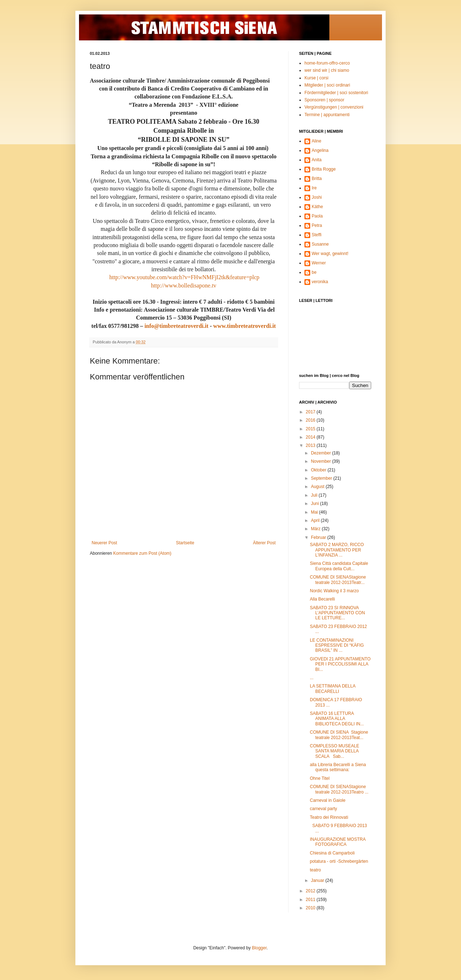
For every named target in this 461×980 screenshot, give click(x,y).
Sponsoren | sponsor (324, 100)
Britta (317, 179)
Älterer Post (264, 543)
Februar (319, 537)
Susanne (320, 244)
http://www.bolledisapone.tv (183, 285)
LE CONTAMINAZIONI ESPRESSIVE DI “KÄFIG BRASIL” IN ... (337, 645)
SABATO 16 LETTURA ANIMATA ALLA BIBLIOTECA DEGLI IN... (337, 719)
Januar (318, 880)
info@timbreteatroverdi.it (176, 326)
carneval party (323, 809)
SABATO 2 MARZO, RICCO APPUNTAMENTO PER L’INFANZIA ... (337, 550)
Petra (317, 225)
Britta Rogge (324, 169)
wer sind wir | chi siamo (327, 70)
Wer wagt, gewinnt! (330, 254)
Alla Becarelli (322, 599)
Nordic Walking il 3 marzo (334, 591)
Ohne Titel (320, 778)
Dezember (322, 453)
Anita (317, 160)
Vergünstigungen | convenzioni (334, 107)
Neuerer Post (104, 543)
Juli (315, 495)
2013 (311, 445)
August (318, 487)
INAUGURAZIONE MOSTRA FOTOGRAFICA (338, 842)
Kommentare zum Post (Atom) (142, 553)
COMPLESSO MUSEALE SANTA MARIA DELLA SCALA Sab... (335, 751)
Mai (315, 512)
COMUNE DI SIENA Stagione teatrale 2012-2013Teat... (339, 735)
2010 (311, 908)
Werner (319, 263)
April (316, 520)
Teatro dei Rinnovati (329, 817)
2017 (311, 412)
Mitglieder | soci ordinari (327, 85)
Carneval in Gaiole (328, 800)
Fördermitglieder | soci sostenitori (336, 93)
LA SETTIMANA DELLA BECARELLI (333, 689)
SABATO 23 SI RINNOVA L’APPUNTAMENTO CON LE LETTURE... (337, 613)
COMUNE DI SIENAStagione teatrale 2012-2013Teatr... (338, 580)
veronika (320, 282)
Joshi (317, 197)
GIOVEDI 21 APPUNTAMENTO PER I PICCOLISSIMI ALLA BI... (340, 664)
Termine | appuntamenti (327, 115)
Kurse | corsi (316, 78)
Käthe (317, 207)
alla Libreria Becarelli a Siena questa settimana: (338, 767)
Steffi (317, 235)
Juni (315, 504)
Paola (317, 216)
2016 (311, 420)
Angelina (320, 150)
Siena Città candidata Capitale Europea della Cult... (339, 566)
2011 (311, 900)
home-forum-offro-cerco (327, 63)
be (314, 272)
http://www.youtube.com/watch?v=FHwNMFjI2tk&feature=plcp (184, 277)
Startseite (185, 543)
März (316, 529)
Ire (314, 188)
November (322, 461)
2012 (311, 891)
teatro (315, 870)
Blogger (259, 948)
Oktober (319, 470)
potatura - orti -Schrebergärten (339, 861)
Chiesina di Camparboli (332, 853)
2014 (311, 437)
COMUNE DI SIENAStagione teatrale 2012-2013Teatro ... (339, 789)
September (322, 478)
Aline (317, 141)
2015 (311, 429)
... (312, 678)
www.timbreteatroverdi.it (245, 326)
